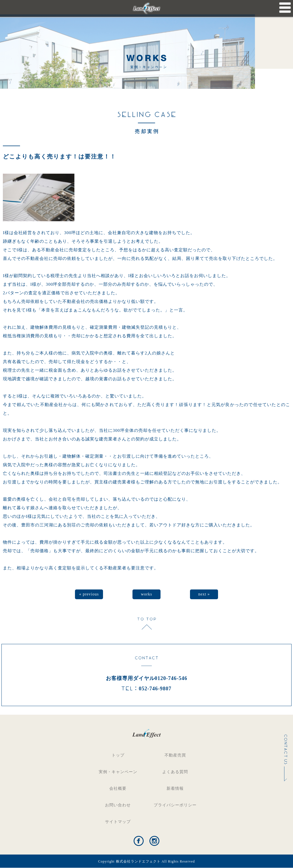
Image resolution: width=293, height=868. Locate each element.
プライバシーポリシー (175, 805)
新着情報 (175, 788)
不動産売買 (175, 755)
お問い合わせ (118, 805)
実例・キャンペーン (118, 772)
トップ (118, 755)
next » (204, 594)
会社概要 (118, 788)
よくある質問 (175, 772)
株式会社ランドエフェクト (138, 861)
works (146, 594)
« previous (89, 594)
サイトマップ (118, 822)
